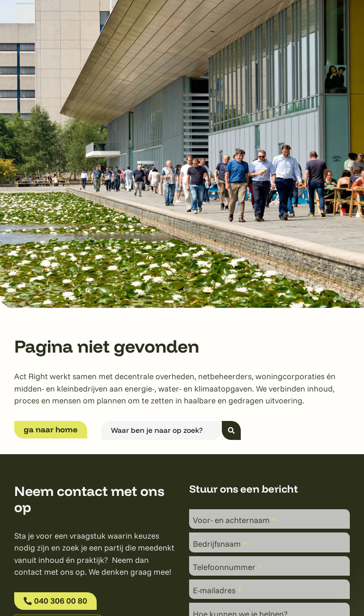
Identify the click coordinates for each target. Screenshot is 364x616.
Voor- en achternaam (234, 520)
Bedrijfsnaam (220, 544)
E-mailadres (217, 591)
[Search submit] (231, 430)
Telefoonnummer (227, 567)
